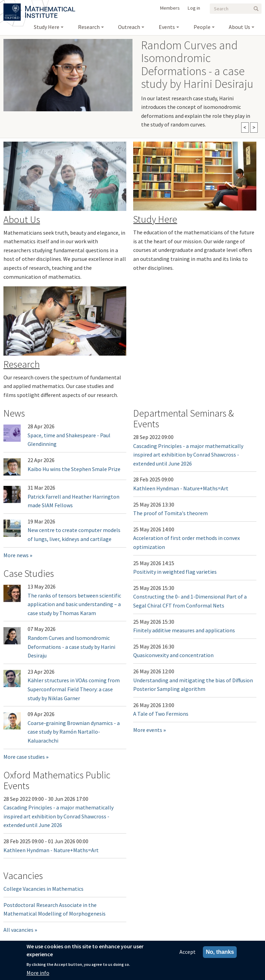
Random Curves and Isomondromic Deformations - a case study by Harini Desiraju (71, 647)
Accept (188, 952)
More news (16, 555)
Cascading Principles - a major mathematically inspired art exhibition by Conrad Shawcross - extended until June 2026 (188, 455)
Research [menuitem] (89, 27)
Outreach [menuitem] (129, 27)
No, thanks (220, 952)
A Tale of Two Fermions (161, 714)
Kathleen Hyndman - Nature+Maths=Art (181, 488)
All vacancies (18, 930)
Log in (194, 8)
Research (22, 364)
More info (38, 973)
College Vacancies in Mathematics (43, 889)
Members (170, 8)
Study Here (155, 219)
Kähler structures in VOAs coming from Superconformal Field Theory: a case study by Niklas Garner (74, 689)
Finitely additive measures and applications (184, 630)
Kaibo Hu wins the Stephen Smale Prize (74, 469)
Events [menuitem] (167, 27)
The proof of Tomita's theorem (170, 513)
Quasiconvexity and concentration (173, 655)
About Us (22, 220)
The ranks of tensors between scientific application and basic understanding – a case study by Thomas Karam (74, 604)
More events (148, 730)
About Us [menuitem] (239, 27)
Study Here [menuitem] (47, 27)
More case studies (24, 757)
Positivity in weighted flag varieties (175, 572)
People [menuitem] (202, 27)
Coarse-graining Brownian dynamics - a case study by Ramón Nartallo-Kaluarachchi (74, 732)
